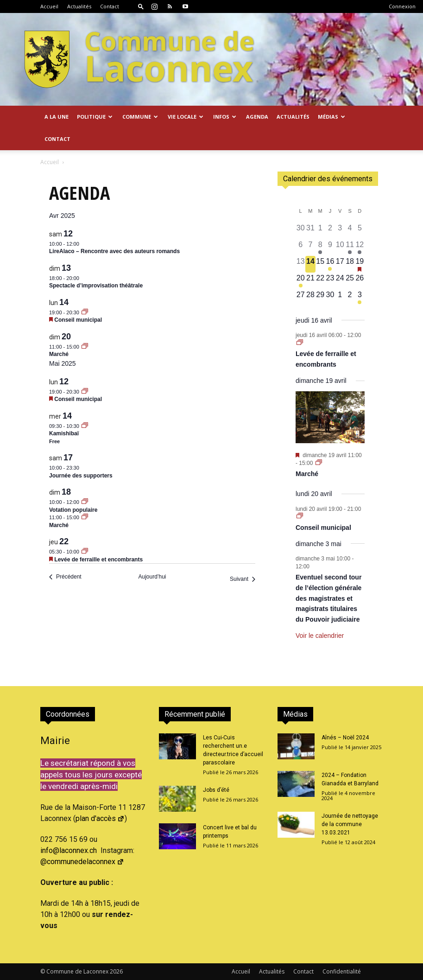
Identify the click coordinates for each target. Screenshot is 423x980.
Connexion (402, 6)
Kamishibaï (64, 433)
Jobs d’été (216, 790)
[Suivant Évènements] (243, 579)
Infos (225, 117)
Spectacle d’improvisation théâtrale (96, 286)
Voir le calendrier (320, 636)
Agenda (257, 117)
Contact (110, 6)
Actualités (79, 6)
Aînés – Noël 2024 (345, 738)
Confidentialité (342, 971)
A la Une (57, 117)
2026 (116, 971)
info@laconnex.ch (69, 850)
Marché (59, 354)
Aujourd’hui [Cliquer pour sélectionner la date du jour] (152, 577)
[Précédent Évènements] (65, 577)
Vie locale (186, 117)
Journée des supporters (81, 476)
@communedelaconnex (82, 862)
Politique (95, 117)
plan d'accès (100, 818)
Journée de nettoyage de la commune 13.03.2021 (350, 824)
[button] (141, 6)
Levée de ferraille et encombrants (98, 560)
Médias (331, 117)
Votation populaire (73, 510)
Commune (140, 117)
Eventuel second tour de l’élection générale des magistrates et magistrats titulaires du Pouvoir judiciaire (328, 598)
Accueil (49, 6)
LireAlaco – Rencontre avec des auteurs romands (114, 251)
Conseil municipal (78, 320)
